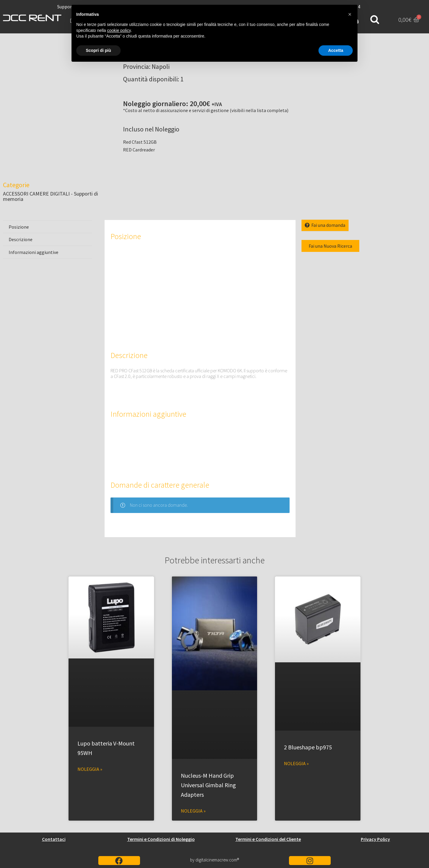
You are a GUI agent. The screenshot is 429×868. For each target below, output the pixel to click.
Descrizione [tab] (21, 239)
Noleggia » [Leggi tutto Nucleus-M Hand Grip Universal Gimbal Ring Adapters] (193, 811)
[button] (350, 14)
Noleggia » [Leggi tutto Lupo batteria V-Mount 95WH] (90, 769)
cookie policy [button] (119, 30)
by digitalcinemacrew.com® (214, 860)
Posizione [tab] (19, 227)
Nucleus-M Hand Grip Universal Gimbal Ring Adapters (208, 785)
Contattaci (54, 839)
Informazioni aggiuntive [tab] (34, 252)
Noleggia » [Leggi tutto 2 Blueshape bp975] (296, 763)
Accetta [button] (336, 50)
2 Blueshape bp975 (308, 747)
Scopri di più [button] (98, 50)
